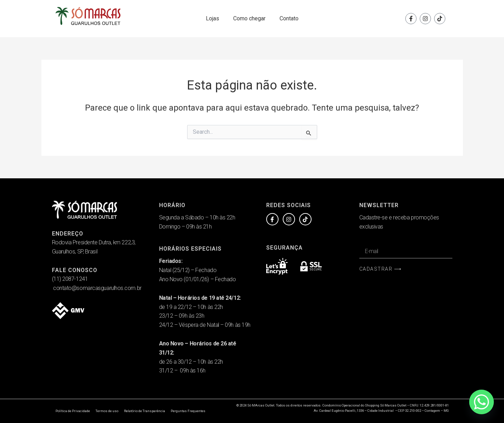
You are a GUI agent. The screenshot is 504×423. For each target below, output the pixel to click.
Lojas (212, 18)
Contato (289, 18)
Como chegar (249, 18)
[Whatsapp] (482, 402)
